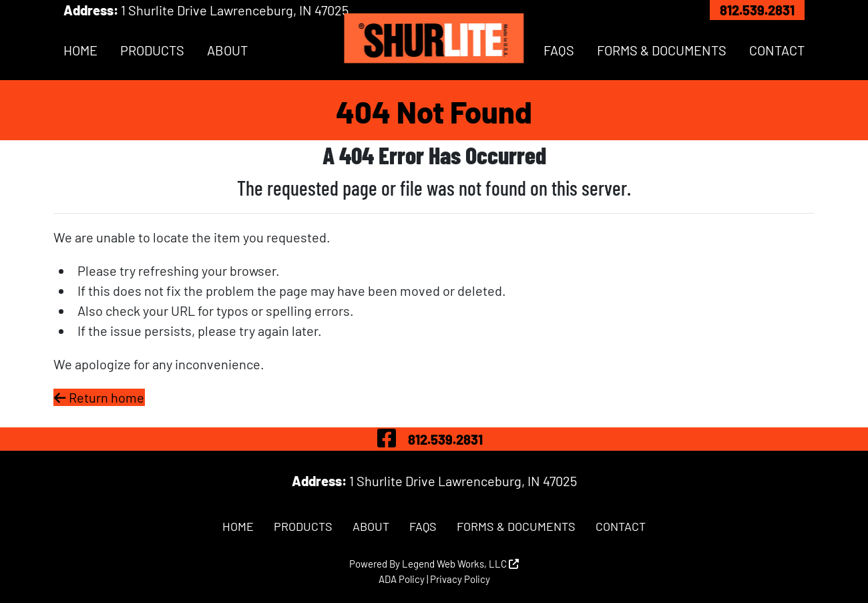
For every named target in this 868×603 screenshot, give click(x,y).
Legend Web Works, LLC (460, 564)
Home (80, 50)
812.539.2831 (757, 10)
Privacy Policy (460, 579)
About (227, 50)
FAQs (559, 50)
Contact (777, 50)
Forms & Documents (662, 50)
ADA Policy (402, 579)
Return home (99, 397)
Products (152, 50)
